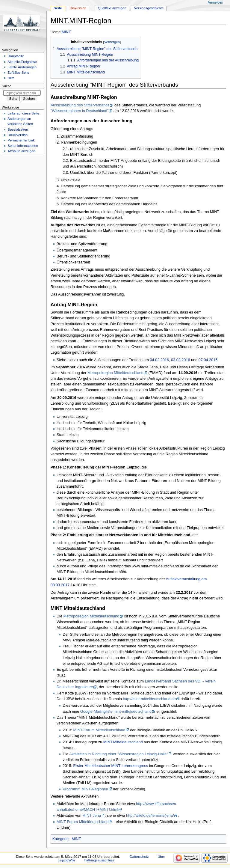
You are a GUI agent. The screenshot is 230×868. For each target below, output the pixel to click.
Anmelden (216, 2)
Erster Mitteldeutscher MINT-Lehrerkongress (111, 766)
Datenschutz (139, 857)
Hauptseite (16, 56)
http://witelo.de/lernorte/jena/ (150, 816)
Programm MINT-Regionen (85, 789)
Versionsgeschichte (149, 8)
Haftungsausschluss (99, 860)
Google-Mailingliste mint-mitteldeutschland (116, 712)
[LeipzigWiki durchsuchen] (22, 93)
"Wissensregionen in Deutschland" (80, 111)
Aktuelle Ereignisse (22, 62)
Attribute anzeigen (21, 151)
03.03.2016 (181, 360)
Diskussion (78, 8)
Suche (7, 86)
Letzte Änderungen (22, 67)
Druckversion (18, 135)
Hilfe (11, 78)
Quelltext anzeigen (112, 8)
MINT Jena (92, 816)
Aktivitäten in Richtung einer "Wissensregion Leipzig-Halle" (119, 754)
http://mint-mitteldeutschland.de (149, 699)
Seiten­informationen (23, 146)
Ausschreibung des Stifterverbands (80, 105)
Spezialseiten (18, 129)
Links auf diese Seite (23, 113)
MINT (66, 32)
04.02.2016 (159, 360)
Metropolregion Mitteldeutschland (115, 373)
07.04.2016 (208, 360)
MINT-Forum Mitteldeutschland (99, 730)
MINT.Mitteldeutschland (123, 742)
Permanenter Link (21, 140)
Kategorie (60, 839)
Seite (58, 8)
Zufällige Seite (18, 73)
